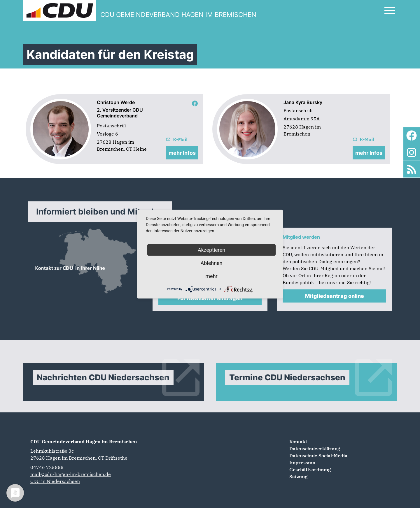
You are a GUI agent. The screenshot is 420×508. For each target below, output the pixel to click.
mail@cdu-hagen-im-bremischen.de (71, 474)
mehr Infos (182, 153)
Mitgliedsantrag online (335, 296)
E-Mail (177, 139)
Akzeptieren (212, 250)
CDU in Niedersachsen (55, 481)
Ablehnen (211, 263)
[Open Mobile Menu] (390, 10)
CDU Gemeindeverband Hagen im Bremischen (84, 442)
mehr (211, 276)
